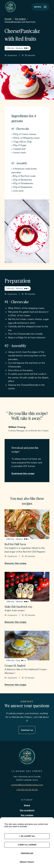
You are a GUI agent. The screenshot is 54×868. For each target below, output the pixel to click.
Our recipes (27, 815)
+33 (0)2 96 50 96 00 (27, 790)
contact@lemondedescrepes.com (27, 785)
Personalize (27, 853)
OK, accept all (27, 836)
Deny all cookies (27, 845)
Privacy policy (27, 862)
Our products (27, 810)
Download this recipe (23, 473)
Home (27, 805)
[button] (40, 7)
